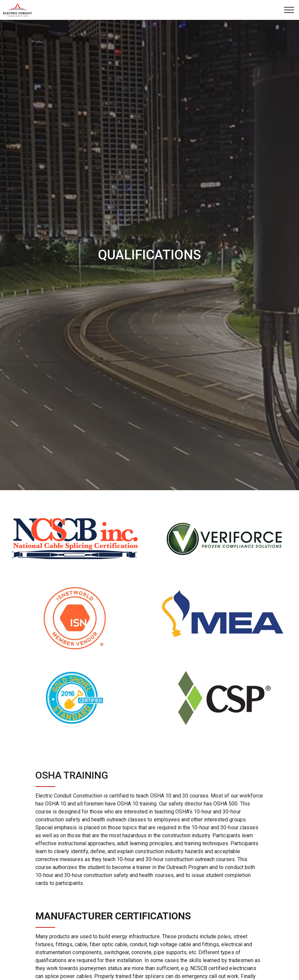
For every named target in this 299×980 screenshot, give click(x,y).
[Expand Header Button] (289, 10)
